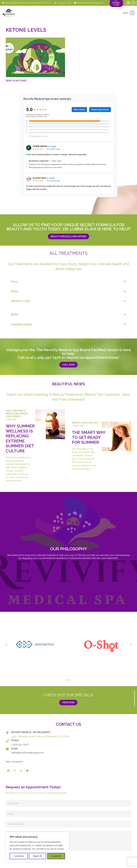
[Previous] (6, 446)
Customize (19, 856)
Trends (16, 416)
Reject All (38, 856)
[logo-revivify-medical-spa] (9, 13)
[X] (133, 3)
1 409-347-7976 (47, 357)
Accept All (56, 856)
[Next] (131, 446)
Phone (15, 740)
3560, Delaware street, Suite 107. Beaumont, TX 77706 (40, 736)
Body (8, 411)
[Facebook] (128, 3)
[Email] (9, 749)
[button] (129, 13)
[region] (37, 847)
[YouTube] (27, 771)
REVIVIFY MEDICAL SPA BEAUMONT (31, 732)
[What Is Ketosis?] (35, 57)
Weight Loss (79, 423)
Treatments (19, 411)
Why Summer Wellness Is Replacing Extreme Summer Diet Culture (20, 438)
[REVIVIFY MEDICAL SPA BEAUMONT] (9, 733)
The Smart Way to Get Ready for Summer (89, 437)
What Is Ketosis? (16, 81)
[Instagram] (15, 771)
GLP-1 (96, 423)
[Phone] (9, 741)
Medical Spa (12, 413)
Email (15, 749)
